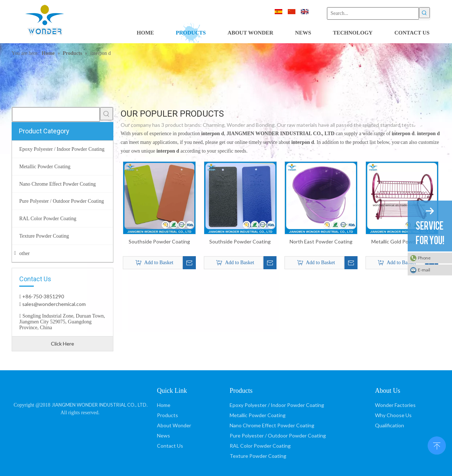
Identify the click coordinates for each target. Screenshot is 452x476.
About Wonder (174, 425)
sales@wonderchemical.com (53, 304)
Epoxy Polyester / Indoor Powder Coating (277, 405)
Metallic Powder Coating (258, 415)
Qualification (390, 425)
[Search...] (373, 13)
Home (164, 405)
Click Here (62, 344)
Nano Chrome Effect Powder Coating (272, 425)
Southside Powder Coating (159, 241)
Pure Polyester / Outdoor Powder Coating (278, 435)
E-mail (424, 270)
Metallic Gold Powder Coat (402, 241)
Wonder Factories (395, 405)
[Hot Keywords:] (424, 13)
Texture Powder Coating (258, 456)
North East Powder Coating (321, 241)
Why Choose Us (393, 415)
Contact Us (170, 446)
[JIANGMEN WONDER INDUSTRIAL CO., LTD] (81, 389)
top (437, 445)
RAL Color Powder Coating (260, 446)
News (164, 435)
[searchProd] (56, 114)
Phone (424, 258)
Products (168, 415)
